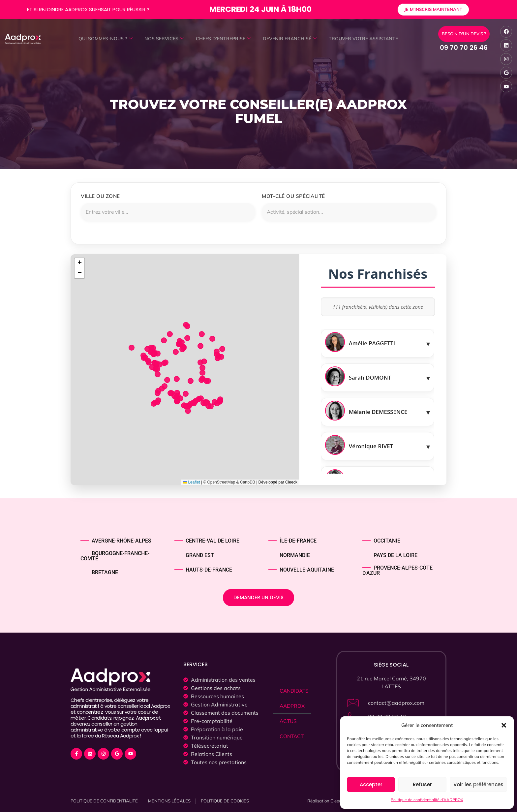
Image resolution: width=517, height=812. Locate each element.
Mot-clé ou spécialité (293, 196)
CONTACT (292, 737)
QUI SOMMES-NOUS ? (101, 39)
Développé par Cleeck (278, 483)
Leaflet (191, 483)
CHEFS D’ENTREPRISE (223, 39)
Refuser (422, 784)
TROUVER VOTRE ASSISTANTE (368, 39)
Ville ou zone (100, 196)
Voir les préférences (478, 784)
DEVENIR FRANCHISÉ (291, 39)
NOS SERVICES (162, 39)
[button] (504, 725)
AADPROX (293, 706)
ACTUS (289, 722)
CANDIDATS (295, 691)
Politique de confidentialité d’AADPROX (427, 800)
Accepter (371, 784)
